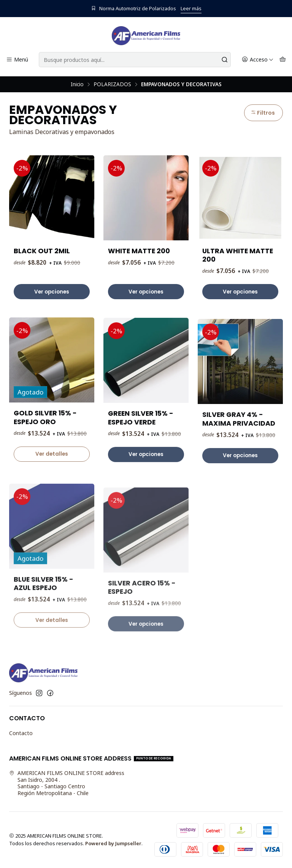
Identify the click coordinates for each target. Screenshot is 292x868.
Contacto (21, 733)
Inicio (77, 84)
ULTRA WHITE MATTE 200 (238, 255)
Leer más (191, 8)
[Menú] (17, 60)
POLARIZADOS (112, 84)
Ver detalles (52, 484)
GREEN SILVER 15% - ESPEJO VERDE (141, 455)
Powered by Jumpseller (113, 843)
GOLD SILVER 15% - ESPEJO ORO (45, 447)
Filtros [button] (263, 113)
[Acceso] (258, 60)
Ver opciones (52, 292)
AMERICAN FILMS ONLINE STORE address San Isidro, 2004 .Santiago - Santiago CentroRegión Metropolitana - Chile (67, 783)
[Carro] (283, 60)
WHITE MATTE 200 (139, 251)
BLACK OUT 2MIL (42, 251)
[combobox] (135, 60)
